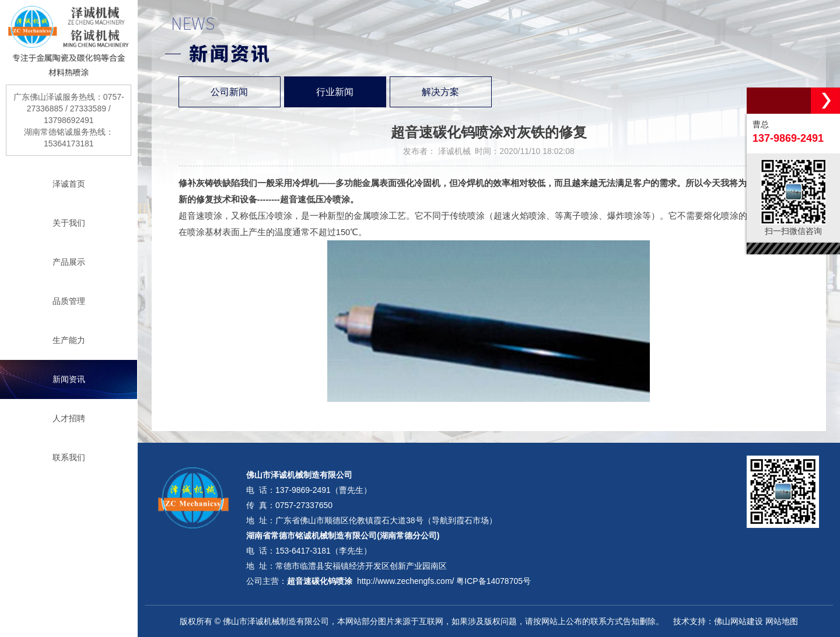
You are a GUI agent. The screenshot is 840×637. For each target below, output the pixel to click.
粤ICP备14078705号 (494, 581)
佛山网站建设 (738, 621)
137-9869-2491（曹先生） (323, 490)
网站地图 (782, 621)
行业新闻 (335, 92)
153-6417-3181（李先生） (323, 551)
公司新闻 (229, 92)
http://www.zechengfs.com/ (406, 581)
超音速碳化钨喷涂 (320, 581)
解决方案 (440, 92)
